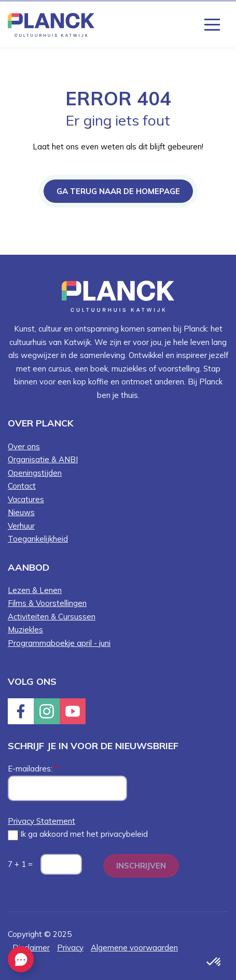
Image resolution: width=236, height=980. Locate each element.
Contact (22, 486)
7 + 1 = (20, 864)
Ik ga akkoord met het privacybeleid (78, 834)
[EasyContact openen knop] (21, 959)
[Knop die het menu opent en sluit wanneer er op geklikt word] (212, 24)
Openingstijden (35, 473)
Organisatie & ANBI (43, 459)
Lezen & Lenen (35, 590)
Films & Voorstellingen (47, 603)
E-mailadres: (33, 769)
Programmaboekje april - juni (59, 643)
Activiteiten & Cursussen (52, 617)
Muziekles (25, 630)
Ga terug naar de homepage (118, 191)
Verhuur (21, 526)
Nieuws (21, 512)
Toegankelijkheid (38, 539)
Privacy (70, 948)
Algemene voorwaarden (134, 948)
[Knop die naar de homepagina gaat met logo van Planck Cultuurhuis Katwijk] (51, 24)
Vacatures (26, 499)
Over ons (24, 446)
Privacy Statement (41, 821)
